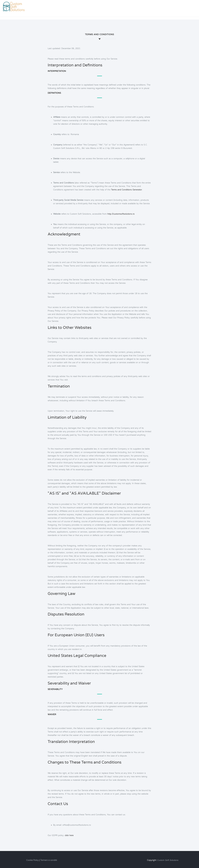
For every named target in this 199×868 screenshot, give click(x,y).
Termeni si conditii (49, 860)
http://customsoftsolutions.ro (121, 214)
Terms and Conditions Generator (126, 190)
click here (69, 835)
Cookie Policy (32, 860)
